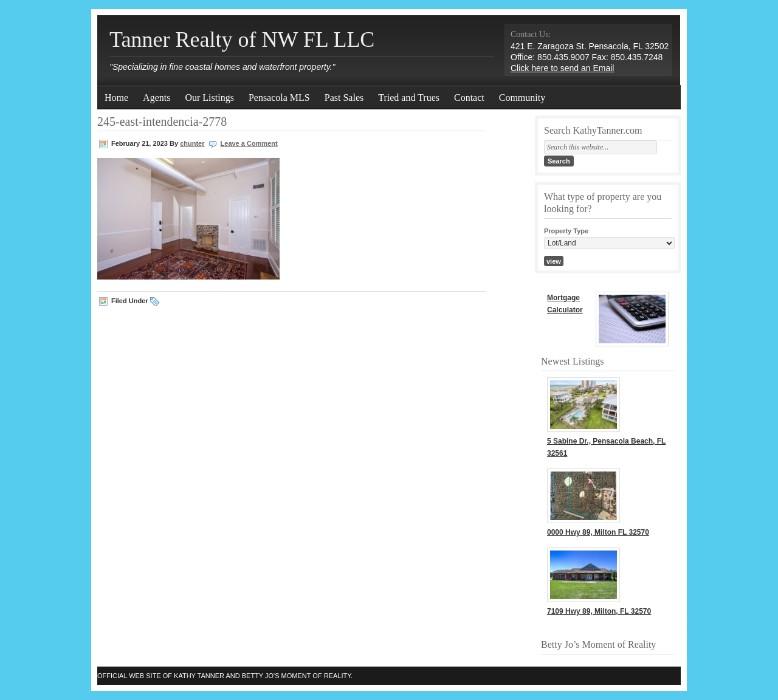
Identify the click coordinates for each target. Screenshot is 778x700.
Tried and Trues (409, 98)
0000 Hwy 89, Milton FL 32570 (598, 532)
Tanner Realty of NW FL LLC (242, 39)
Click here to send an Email (562, 68)
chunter (192, 143)
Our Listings (209, 98)
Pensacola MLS (279, 98)
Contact (469, 98)
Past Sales (344, 98)
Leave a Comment (249, 143)
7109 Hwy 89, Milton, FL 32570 (599, 611)
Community (522, 98)
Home (116, 98)
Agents (157, 98)
